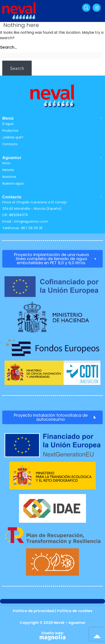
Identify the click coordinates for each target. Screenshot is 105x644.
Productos (10, 131)
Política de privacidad (33, 611)
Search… (8, 47)
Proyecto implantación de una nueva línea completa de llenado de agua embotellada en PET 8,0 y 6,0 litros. (55, 259)
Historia (8, 170)
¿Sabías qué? (13, 137)
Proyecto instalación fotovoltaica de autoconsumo (55, 417)
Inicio (6, 163)
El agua (8, 124)
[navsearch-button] (86, 8)
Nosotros (9, 177)
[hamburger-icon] (97, 8)
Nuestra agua (13, 183)
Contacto (10, 144)
